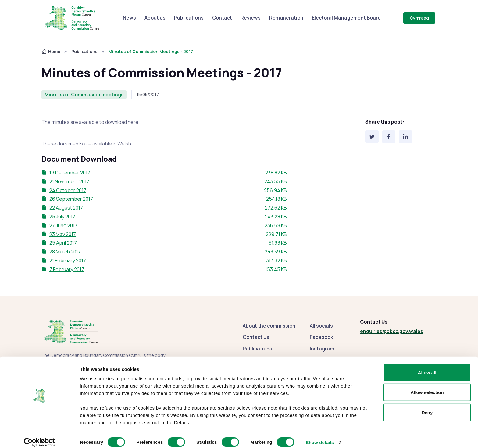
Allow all (427, 366)
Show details (320, 436)
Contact (222, 18)
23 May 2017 (63, 234)
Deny (427, 406)
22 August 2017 (66, 208)
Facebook (321, 337)
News (129, 18)
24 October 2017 (68, 190)
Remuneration (286, 18)
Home (51, 51)
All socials (321, 326)
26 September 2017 (71, 199)
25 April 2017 (63, 243)
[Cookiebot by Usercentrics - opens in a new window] (39, 436)
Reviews (251, 18)
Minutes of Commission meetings (84, 95)
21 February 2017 (68, 260)
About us (155, 18)
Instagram (322, 349)
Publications (189, 18)
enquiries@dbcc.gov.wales (392, 331)
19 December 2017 (70, 173)
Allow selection (427, 386)
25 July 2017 (62, 217)
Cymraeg (419, 18)
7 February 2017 (67, 269)
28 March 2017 (65, 252)
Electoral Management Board (346, 18)
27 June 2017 (63, 225)
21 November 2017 (69, 181)
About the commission (269, 326)
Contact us (256, 337)
